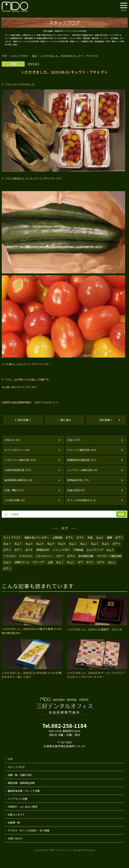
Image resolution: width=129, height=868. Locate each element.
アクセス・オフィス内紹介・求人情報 (29, 830)
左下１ (7, 568)
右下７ (60, 556)
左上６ (62, 544)
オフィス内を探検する (82, 500)
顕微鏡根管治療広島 (82, 460)
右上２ (60, 562)
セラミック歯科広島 (82, 450)
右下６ (70, 537)
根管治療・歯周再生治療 (21, 783)
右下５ (119, 537)
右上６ (106, 544)
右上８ (7, 562)
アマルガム (10, 556)
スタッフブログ (19, 56)
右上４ (51, 544)
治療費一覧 (14, 823)
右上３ (71, 562)
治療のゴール (22, 562)
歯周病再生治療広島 (18, 480)
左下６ (29, 550)
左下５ (7, 550)
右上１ (95, 544)
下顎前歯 (78, 550)
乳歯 (90, 537)
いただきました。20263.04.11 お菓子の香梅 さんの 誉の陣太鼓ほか (32, 631)
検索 (121, 514)
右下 (80, 562)
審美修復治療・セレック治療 (24, 791)
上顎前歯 (57, 537)
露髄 (110, 537)
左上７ (18, 544)
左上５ (29, 544)
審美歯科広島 (78, 480)
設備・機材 (14, 490)
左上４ (40, 544)
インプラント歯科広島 (82, 470)
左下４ (116, 544)
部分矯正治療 (86, 556)
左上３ (112, 562)
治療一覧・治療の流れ (20, 775)
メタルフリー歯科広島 (20, 460)
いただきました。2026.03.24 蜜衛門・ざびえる (95, 629)
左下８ (71, 556)
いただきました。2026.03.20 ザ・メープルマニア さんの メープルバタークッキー (96, 675)
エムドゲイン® (95, 550)
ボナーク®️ (38, 562)
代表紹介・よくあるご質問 (22, 807)
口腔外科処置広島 (18, 470)
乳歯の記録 (76, 490)
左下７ (18, 550)
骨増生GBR (43, 550)
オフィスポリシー (17, 450)
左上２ (73, 544)
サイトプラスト (12, 537)
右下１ (90, 562)
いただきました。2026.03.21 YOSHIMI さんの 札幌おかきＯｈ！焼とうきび (32, 675)
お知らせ (12, 440)
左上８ (100, 537)
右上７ (7, 544)
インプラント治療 (17, 799)
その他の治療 (15, 500)
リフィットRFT (61, 550)
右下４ (101, 562)
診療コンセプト (16, 815)
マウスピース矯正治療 (109, 556)
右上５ (110, 550)
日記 (34, 56)
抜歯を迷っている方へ (37, 537)
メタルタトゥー (44, 556)
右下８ (81, 537)
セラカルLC (26, 556)
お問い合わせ (15, 838)
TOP (4, 56)
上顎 (50, 562)
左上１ (84, 544)
